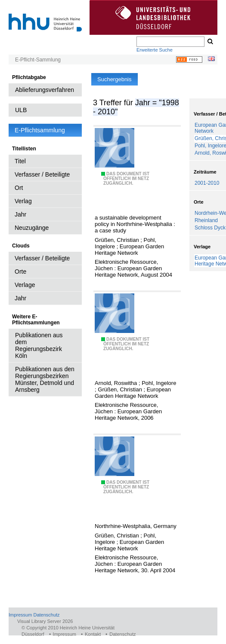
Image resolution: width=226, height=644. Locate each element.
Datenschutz (46, 615)
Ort (19, 188)
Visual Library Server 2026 (45, 621)
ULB (21, 110)
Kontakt (93, 634)
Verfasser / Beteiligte (42, 174)
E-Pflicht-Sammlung (38, 60)
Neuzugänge (32, 228)
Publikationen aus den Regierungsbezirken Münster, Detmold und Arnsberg (45, 379)
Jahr (20, 214)
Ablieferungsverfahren (45, 90)
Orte (20, 272)
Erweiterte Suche (155, 50)
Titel (20, 161)
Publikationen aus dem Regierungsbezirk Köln (39, 345)
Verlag (23, 201)
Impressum (20, 615)
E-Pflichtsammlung (40, 130)
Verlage (25, 285)
